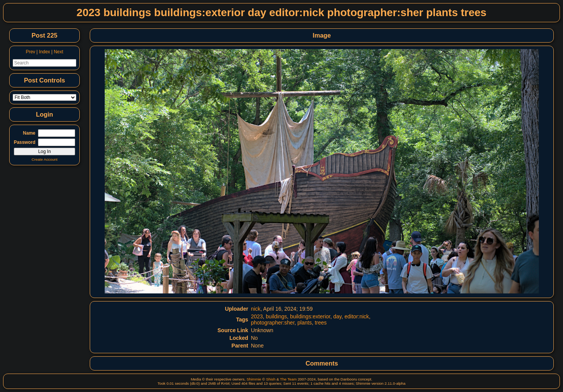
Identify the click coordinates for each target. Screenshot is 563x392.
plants (305, 323)
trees (321, 323)
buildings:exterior (310, 316)
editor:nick (357, 316)
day (337, 316)
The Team (288, 379)
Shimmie (254, 379)
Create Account (44, 159)
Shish (271, 379)
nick (256, 309)
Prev (30, 52)
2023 (257, 316)
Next (58, 52)
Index (44, 52)
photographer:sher (273, 323)
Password (25, 142)
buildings (276, 316)
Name (29, 133)
